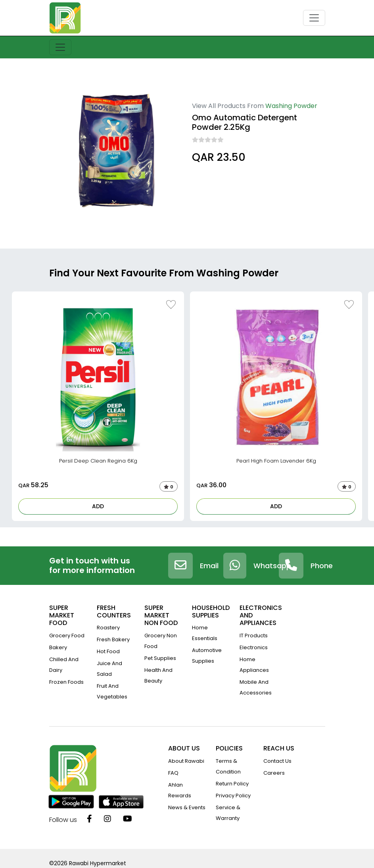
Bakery (58, 647)
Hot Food (108, 651)
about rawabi (186, 761)
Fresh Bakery (113, 639)
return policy (232, 784)
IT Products (254, 636)
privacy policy (233, 796)
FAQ (173, 773)
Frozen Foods (66, 682)
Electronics (254, 647)
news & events (187, 807)
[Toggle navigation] (314, 18)
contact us (277, 761)
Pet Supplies (160, 658)
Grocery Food (67, 636)
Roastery (108, 628)
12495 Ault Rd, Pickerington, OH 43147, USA (242, 179)
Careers (274, 773)
